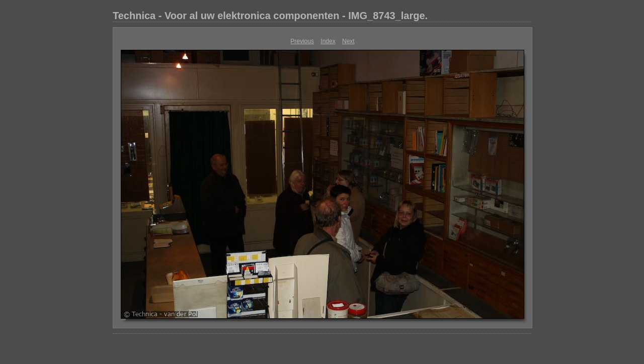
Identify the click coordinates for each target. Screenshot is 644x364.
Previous (302, 41)
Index (328, 41)
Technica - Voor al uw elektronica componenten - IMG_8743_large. (270, 16)
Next (348, 41)
